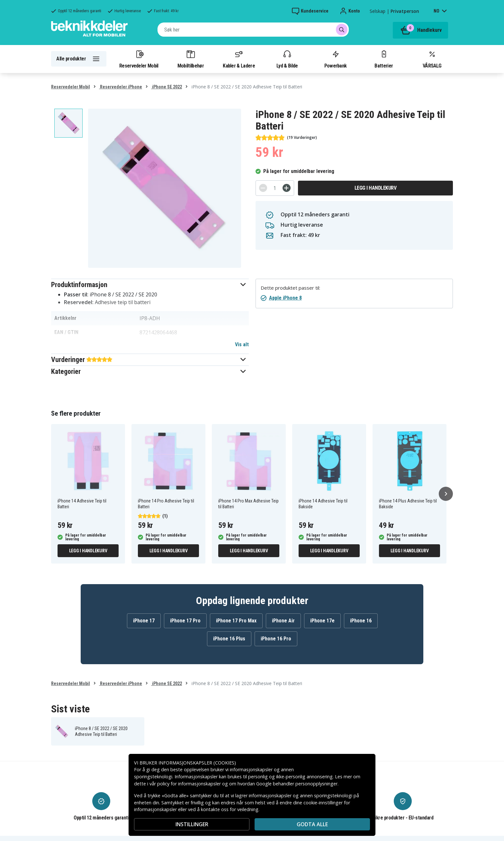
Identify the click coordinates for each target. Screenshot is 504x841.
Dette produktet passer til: (290, 288)
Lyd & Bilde (287, 59)
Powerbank (336, 59)
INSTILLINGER (192, 824)
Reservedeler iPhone (121, 87)
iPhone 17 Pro (185, 621)
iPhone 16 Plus (229, 639)
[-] (263, 188)
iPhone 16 (361, 621)
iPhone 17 (144, 621)
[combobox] (253, 30)
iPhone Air (283, 621)
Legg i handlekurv (376, 188)
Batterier (384, 59)
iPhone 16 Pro (276, 639)
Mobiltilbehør (191, 59)
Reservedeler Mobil (139, 59)
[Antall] (275, 188)
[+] (287, 188)
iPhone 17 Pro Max (236, 621)
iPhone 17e (322, 621)
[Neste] (446, 494)
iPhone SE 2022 (166, 87)
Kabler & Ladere (239, 59)
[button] (150, 285)
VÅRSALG (432, 59)
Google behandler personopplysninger (297, 784)
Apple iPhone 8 (285, 298)
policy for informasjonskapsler (189, 784)
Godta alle (312, 824)
